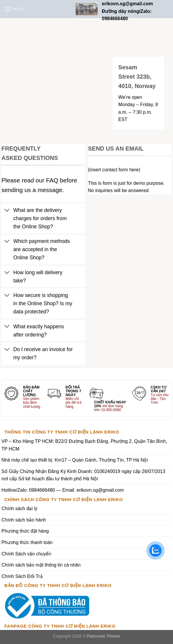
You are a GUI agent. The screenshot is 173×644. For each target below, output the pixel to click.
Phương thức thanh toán (27, 542)
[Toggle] (7, 211)
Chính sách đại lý (19, 509)
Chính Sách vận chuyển (26, 554)
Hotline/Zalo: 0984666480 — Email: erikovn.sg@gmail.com (63, 490)
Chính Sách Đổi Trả (22, 576)
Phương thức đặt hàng (25, 531)
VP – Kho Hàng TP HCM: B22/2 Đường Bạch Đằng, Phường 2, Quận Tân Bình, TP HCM (84, 445)
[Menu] (15, 9)
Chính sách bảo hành (24, 520)
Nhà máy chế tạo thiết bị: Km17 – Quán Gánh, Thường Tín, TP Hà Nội (75, 460)
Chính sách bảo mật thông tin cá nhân (41, 565)
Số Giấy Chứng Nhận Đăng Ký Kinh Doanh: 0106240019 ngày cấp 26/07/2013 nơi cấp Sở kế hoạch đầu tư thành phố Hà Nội (83, 475)
